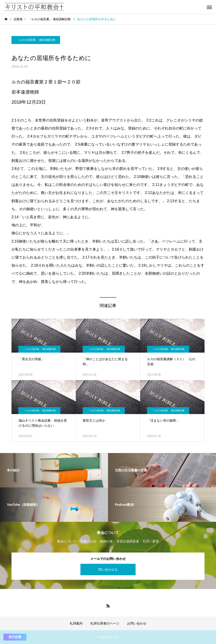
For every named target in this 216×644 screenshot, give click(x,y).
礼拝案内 (76, 623)
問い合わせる (108, 569)
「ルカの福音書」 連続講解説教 (36, 40)
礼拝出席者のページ (105, 623)
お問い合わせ (137, 623)
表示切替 (15, 637)
